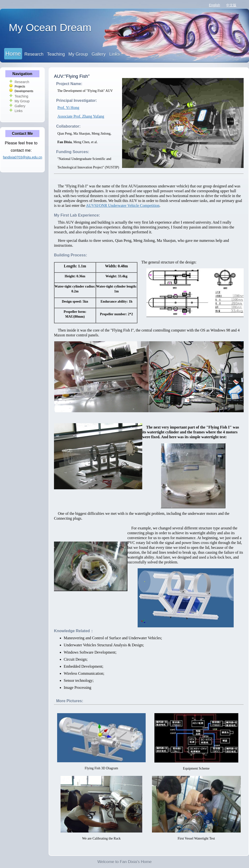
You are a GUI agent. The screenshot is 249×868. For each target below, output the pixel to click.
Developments (24, 91)
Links (114, 54)
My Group (78, 54)
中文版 (231, 5)
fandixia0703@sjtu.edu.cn (22, 157)
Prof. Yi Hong (68, 108)
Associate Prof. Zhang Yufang (81, 116)
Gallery (98, 54)
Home (13, 54)
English (214, 5)
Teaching (56, 54)
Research (34, 54)
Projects (20, 87)
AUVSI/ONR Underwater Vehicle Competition (123, 206)
